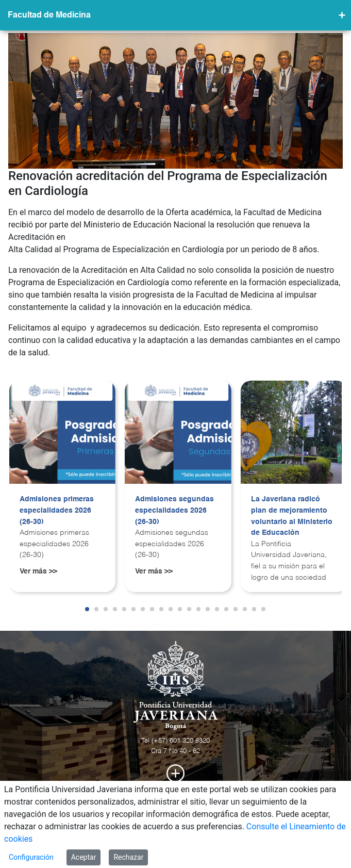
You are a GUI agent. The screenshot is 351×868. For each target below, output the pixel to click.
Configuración (31, 857)
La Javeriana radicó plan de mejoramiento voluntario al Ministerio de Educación (292, 516)
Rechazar (128, 857)
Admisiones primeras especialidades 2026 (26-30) (57, 510)
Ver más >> (38, 571)
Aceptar (84, 857)
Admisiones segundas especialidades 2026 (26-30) (174, 510)
